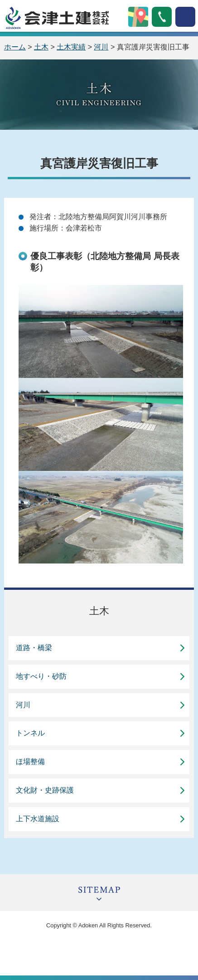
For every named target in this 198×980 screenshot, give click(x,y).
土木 (41, 47)
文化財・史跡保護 (45, 790)
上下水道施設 (38, 819)
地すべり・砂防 (41, 676)
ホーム (15, 47)
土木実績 (71, 47)
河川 (101, 47)
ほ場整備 (30, 762)
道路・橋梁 (34, 648)
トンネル (30, 733)
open (185, 17)
